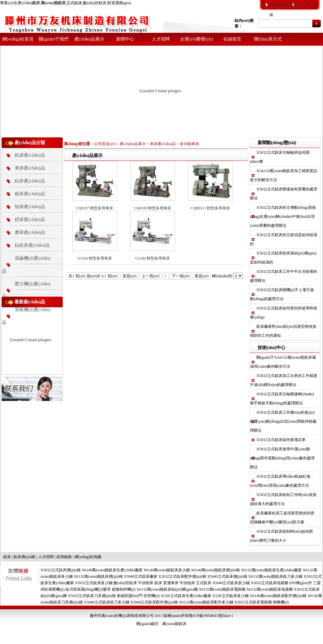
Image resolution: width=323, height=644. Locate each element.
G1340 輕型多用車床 (152, 258)
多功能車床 (189, 144)
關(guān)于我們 (54, 39)
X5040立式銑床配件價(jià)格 (154, 602)
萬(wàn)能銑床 (174, 624)
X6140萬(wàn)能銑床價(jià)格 (215, 570)
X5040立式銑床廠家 (141, 576)
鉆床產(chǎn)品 (30, 181)
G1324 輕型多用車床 (95, 258)
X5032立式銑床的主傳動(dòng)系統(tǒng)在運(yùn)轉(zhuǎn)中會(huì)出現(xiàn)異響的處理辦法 (283, 216)
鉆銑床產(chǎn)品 (32, 245)
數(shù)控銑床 (125, 583)
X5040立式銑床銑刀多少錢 (107, 602)
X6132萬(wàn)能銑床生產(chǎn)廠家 (271, 570)
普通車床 (171, 583)
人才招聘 (161, 39)
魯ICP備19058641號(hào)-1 (211, 616)
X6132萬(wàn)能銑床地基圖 (270, 589)
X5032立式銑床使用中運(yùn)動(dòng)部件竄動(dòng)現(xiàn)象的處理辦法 (282, 458)
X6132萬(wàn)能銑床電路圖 (222, 589)
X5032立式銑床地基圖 (269, 583)
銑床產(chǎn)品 (30, 155)
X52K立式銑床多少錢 (231, 596)
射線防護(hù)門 (130, 596)
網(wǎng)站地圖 (88, 557)
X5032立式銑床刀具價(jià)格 (92, 596)
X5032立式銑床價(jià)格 (61, 570)
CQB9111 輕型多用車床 (211, 208)
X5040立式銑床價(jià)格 (227, 576)
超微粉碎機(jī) (124, 589)
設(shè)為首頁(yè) (284, 5)
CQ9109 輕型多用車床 (152, 208)
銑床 (7, 557)
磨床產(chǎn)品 (30, 232)
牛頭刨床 (146, 583)
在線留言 (232, 39)
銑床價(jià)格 (24, 557)
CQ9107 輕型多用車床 (95, 208)
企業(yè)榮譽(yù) (197, 39)
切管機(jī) (152, 596)
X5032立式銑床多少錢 (94, 583)
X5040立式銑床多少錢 (231, 583)
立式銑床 (204, 583)
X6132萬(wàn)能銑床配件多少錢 (206, 602)
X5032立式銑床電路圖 (253, 602)
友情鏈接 (64, 557)
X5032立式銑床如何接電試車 (281, 440)
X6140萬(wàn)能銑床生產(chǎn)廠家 (112, 570)
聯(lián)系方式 (268, 39)
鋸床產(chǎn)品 (30, 194)
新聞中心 (125, 39)
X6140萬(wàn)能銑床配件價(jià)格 (278, 596)
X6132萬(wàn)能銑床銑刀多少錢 (276, 576)
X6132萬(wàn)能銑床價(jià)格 (98, 576)
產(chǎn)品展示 (89, 39)
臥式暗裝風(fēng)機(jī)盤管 (88, 589)
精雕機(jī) (281, 602)
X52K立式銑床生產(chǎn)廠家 (186, 596)
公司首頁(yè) (105, 144)
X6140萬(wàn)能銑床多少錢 (167, 570)
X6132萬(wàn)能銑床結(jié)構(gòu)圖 (167, 589)
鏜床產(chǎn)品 (30, 220)
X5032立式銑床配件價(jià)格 (182, 576)
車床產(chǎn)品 (30, 168)
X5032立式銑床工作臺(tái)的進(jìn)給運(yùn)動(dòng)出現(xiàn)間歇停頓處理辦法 (283, 421)
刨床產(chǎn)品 (30, 207)
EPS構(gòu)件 (301, 583)
